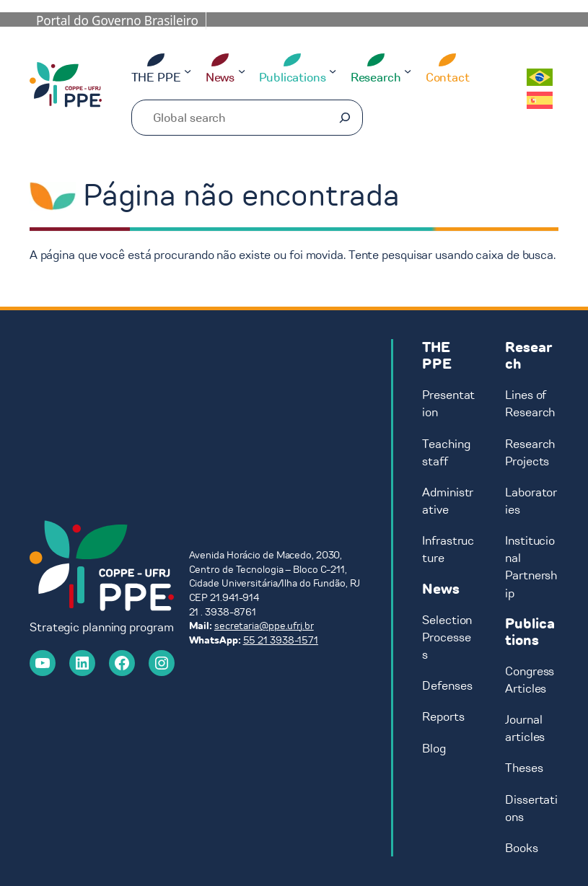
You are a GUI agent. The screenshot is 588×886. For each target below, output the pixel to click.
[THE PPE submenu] (188, 71)
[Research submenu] (408, 71)
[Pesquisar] (345, 118)
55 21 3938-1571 (281, 640)
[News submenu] (242, 71)
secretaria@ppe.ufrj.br (264, 626)
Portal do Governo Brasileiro (117, 21)
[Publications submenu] (333, 71)
